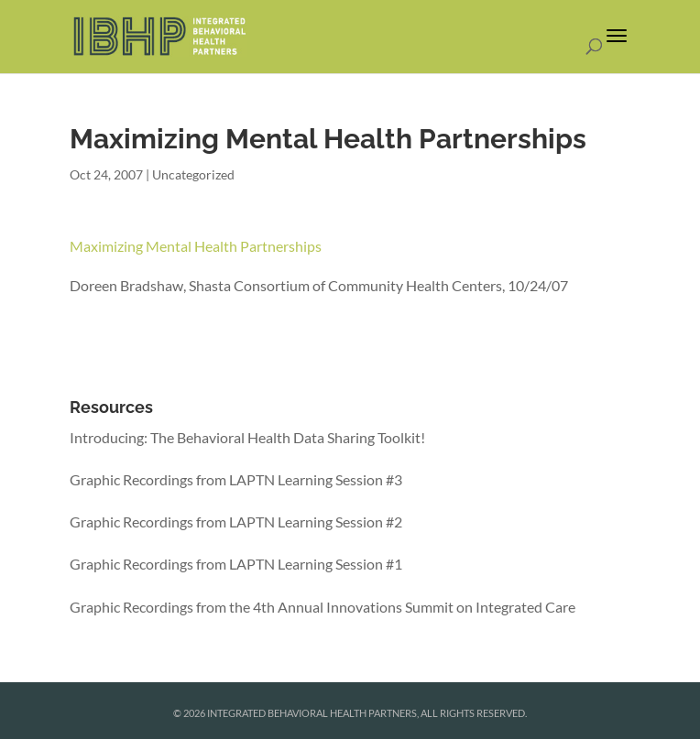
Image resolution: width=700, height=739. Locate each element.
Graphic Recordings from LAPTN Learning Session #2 (236, 522)
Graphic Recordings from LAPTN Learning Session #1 (236, 564)
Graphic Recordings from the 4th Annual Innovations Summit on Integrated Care (323, 607)
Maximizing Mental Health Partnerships (196, 246)
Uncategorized (193, 174)
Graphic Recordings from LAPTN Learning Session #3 (236, 479)
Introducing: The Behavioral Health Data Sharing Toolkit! (247, 437)
